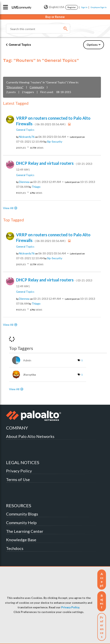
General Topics (20, 44)
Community (37, 87)
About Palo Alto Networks (30, 436)
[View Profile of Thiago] (36, 187)
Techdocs (15, 548)
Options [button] (92, 45)
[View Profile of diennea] (24, 182)
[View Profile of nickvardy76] (27, 137)
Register (72, 7)
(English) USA (54, 7)
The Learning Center (25, 531)
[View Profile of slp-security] (55, 142)
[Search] (38, 29)
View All (8, 208)
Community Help (21, 523)
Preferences (102, 627)
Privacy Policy (70, 607)
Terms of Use (18, 479)
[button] (102, 580)
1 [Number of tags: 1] (82, 360)
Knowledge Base (21, 540)
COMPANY (17, 428)
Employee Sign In (99, 7)
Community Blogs (22, 514)
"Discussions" (15, 87)
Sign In (84, 7)
